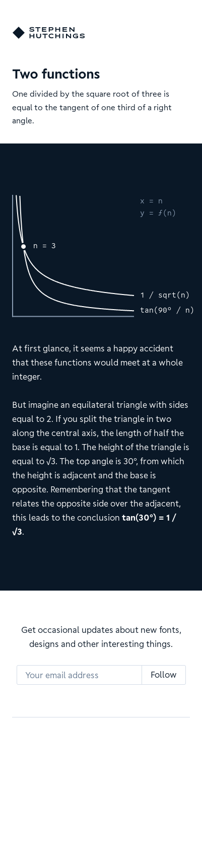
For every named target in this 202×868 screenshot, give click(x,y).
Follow (164, 675)
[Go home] (49, 33)
